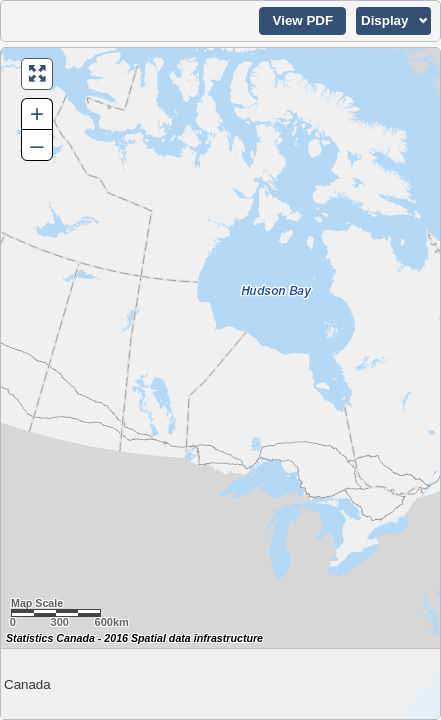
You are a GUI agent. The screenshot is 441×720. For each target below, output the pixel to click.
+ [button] (37, 113)
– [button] (36, 144)
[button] (302, 21)
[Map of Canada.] (220, 383)
